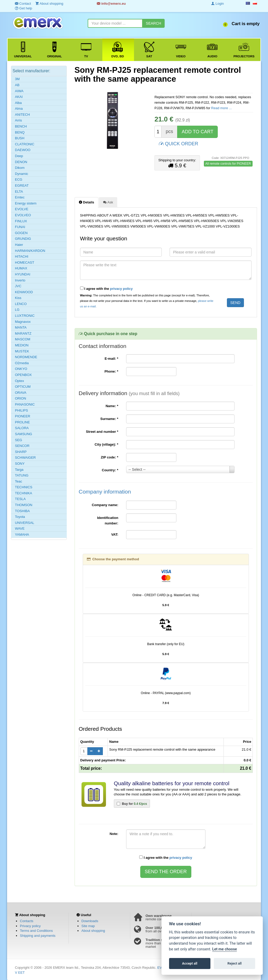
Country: (110, 470)
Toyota (20, 517)
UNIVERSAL (25, 523)
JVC (18, 286)
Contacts (27, 921)
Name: (112, 406)
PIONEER (23, 416)
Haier (19, 245)
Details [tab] (86, 202)
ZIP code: (110, 457)
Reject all (234, 963)
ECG (19, 179)
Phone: (111, 371)
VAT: (115, 535)
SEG (18, 440)
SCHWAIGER (25, 458)
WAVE (20, 528)
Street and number (102, 432)
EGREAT (22, 186)
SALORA (22, 428)
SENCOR (22, 446)
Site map (88, 926)
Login (217, 4)
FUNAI (20, 227)
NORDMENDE (26, 357)
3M (17, 79)
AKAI (19, 97)
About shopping (93, 931)
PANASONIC (25, 404)
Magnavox (23, 322)
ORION (21, 398)
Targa (19, 470)
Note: (114, 834)
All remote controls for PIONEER (228, 164)
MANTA (21, 327)
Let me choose (225, 949)
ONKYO (21, 369)
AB (17, 85)
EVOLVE (22, 209)
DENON (21, 162)
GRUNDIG (23, 239)
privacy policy (121, 289)
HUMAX (21, 268)
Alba (18, 103)
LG (17, 310)
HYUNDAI (23, 274)
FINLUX (21, 221)
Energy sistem (26, 203)
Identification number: (108, 521)
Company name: (105, 505)
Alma (19, 109)
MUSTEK (22, 351)
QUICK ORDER (178, 143)
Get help (24, 8)
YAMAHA (22, 535)
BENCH (21, 126)
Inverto (20, 280)
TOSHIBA (22, 511)
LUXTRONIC (25, 316)
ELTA (19, 192)
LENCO (21, 304)
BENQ (20, 132)
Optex (19, 381)
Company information (105, 492)
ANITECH (22, 115)
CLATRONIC (25, 144)
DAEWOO (23, 150)
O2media (22, 363)
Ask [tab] (108, 202)
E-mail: (111, 359)
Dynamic (22, 174)
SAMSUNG (24, 434)
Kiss (18, 298)
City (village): (107, 444)
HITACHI (22, 256)
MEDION (22, 345)
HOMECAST (25, 262)
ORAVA (21, 393)
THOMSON (24, 505)
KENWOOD (24, 292)
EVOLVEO (23, 215)
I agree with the (107, 289)
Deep (19, 156)
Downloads (90, 921)
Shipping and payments (38, 936)
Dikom (20, 168)
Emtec (20, 197)
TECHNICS (24, 487)
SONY (20, 464)
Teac (18, 481)
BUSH (20, 138)
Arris (18, 120)
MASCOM (23, 339)
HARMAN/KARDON (30, 251)
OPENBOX (23, 375)
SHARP (21, 452)
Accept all (190, 963)
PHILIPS (21, 410)
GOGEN (21, 233)
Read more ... (222, 108)
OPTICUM (23, 387)
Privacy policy (30, 926)
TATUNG (22, 475)
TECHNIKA (24, 493)
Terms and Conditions (36, 931)
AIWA (19, 91)
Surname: (109, 419)
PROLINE (22, 422)
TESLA (20, 499)
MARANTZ (23, 333)
